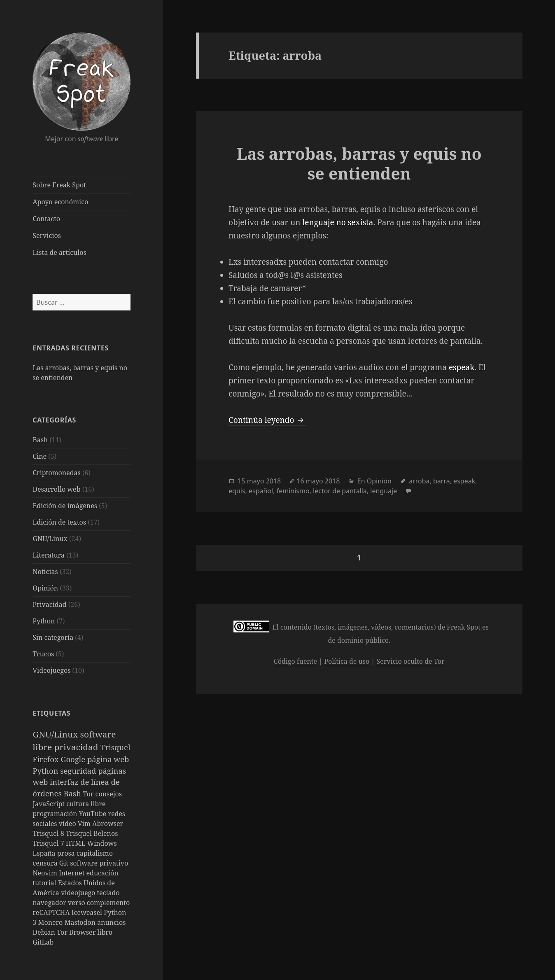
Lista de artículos (59, 252)
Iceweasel (88, 912)
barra (442, 481)
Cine (40, 456)
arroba (419, 481)
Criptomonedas (56, 473)
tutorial (45, 883)
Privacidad (49, 604)
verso (77, 903)
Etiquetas (51, 713)
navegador (50, 903)
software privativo (99, 863)
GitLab (43, 942)
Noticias (45, 572)
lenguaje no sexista (338, 222)
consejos (109, 794)
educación (103, 873)
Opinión (45, 588)
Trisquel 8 (49, 833)
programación (56, 814)
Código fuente (295, 661)
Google (74, 759)
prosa (67, 853)
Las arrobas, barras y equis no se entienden (359, 163)
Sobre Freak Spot (59, 185)
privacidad (77, 747)
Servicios (47, 236)
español (261, 491)
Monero (51, 922)
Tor (89, 794)
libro (105, 932)
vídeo (68, 824)
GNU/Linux (50, 539)
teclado (108, 893)
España (45, 853)
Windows (102, 843)
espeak (462, 367)
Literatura (49, 555)
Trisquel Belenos (92, 833)
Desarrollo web (56, 489)
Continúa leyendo (267, 420)
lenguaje (384, 491)
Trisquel (115, 747)
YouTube (94, 814)
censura (46, 863)
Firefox (47, 759)
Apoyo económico (60, 202)
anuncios (111, 922)
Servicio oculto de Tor (410, 661)
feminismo (293, 491)
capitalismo (95, 853)
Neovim (46, 873)
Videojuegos (51, 670)
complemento (108, 903)
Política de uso (347, 661)
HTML (77, 843)
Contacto (46, 219)
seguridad (79, 771)
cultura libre (86, 804)
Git (65, 863)
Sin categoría (53, 637)
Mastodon (81, 922)
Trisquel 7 (49, 843)
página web (108, 759)
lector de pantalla (340, 491)
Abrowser (108, 824)
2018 (274, 481)
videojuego (79, 893)
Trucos (43, 654)
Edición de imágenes (65, 506)
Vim (85, 824)
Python (44, 621)
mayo (256, 481)
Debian (45, 932)
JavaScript (49, 804)
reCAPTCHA (52, 912)
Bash (40, 440)
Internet (73, 873)
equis (237, 491)
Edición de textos (59, 522)
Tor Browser (77, 932)
